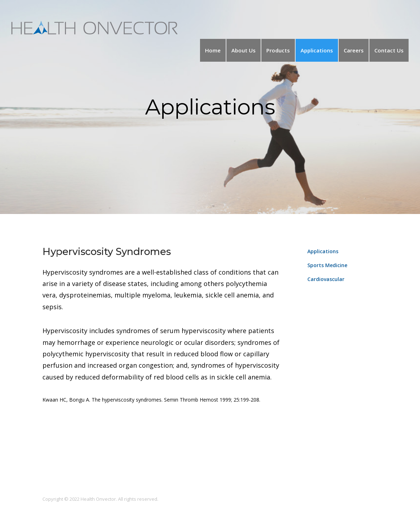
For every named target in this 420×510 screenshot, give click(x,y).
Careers (354, 50)
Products (278, 50)
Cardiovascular (326, 279)
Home (213, 50)
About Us (244, 50)
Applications (317, 50)
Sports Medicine (327, 265)
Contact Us (389, 50)
